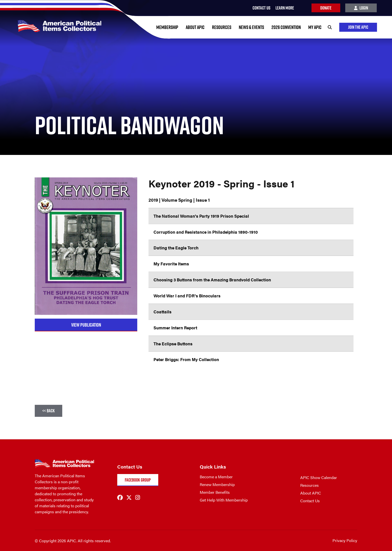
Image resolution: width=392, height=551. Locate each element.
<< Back (48, 411)
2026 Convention (286, 27)
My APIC (315, 27)
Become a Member (216, 477)
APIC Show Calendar (319, 477)
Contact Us (310, 501)
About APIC (195, 27)
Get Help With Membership (224, 500)
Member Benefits (215, 492)
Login (361, 8)
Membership (167, 27)
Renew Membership (217, 484)
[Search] (330, 27)
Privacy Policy (345, 540)
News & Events (251, 27)
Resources (222, 27)
